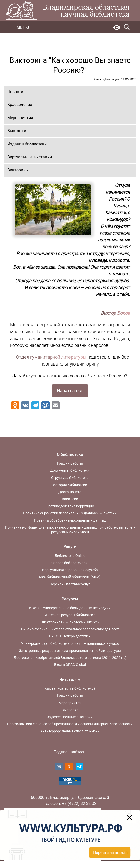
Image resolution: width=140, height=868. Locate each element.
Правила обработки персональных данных (70, 520)
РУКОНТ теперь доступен (70, 636)
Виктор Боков (115, 313)
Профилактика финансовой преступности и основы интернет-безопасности (70, 724)
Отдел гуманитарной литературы (51, 357)
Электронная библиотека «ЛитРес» (70, 622)
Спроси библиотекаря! (70, 563)
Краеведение (20, 105)
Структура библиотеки (70, 478)
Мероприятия (20, 118)
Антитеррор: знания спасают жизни (70, 731)
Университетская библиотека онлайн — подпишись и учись (70, 643)
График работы (70, 463)
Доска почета (70, 492)
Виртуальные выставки (30, 157)
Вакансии (70, 499)
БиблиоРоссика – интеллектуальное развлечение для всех (70, 629)
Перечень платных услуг (70, 584)
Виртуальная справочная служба (70, 570)
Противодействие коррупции (70, 506)
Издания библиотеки (27, 144)
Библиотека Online (70, 556)
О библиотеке (70, 454)
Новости (15, 92)
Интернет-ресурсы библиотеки (70, 615)
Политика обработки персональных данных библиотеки (70, 513)
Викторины (18, 170)
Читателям (70, 679)
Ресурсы (70, 599)
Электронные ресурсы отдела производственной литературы (70, 651)
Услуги (70, 547)
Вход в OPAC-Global (70, 665)
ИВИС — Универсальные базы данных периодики (70, 608)
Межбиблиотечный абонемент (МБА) (70, 577)
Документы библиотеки (70, 470)
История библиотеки (70, 485)
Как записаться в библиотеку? (70, 688)
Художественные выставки (70, 717)
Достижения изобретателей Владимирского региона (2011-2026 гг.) (70, 658)
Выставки (17, 131)
